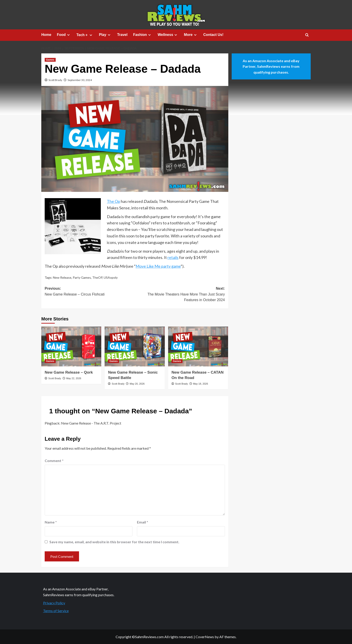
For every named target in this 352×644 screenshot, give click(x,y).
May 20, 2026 (137, 384)
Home (46, 35)
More (191, 35)
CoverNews (205, 637)
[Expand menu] (68, 35)
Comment (54, 461)
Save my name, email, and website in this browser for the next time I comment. (114, 542)
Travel (122, 35)
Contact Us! (213, 35)
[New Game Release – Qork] (71, 346)
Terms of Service (56, 611)
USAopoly (111, 277)
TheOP (97, 277)
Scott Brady (55, 80)
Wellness (168, 35)
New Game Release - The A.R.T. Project (91, 423)
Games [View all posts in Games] (50, 60)
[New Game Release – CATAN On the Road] (198, 346)
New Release (62, 277)
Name (51, 522)
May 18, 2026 (201, 384)
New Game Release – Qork (69, 372)
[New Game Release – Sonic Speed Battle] (135, 346)
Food (64, 35)
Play (105, 35)
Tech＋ (85, 35)
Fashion (143, 35)
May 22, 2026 (74, 378)
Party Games (82, 277)
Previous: (90, 292)
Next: (180, 295)
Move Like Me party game (158, 266)
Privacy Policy (54, 603)
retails (173, 257)
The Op (113, 201)
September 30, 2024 (80, 80)
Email (143, 522)
